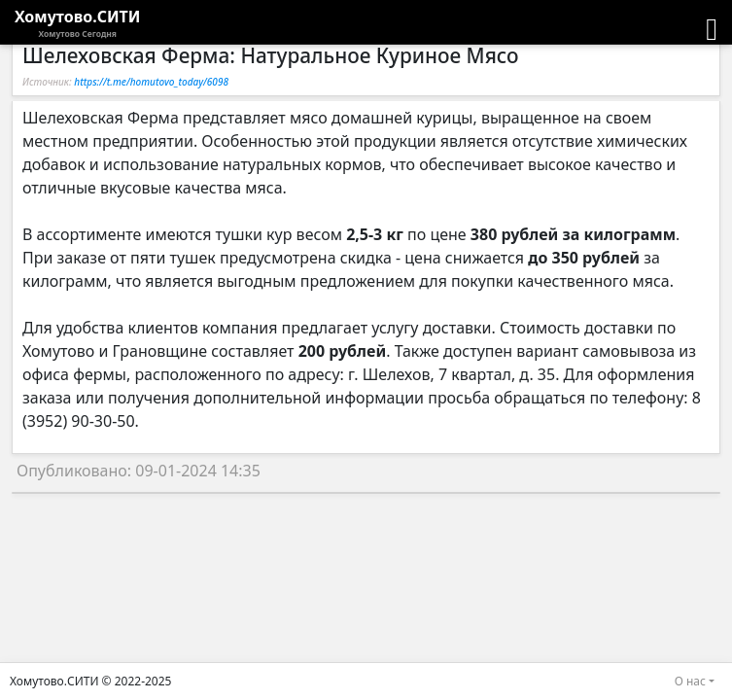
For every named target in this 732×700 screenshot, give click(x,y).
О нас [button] (690, 681)
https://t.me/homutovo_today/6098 (151, 82)
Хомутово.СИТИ (78, 23)
